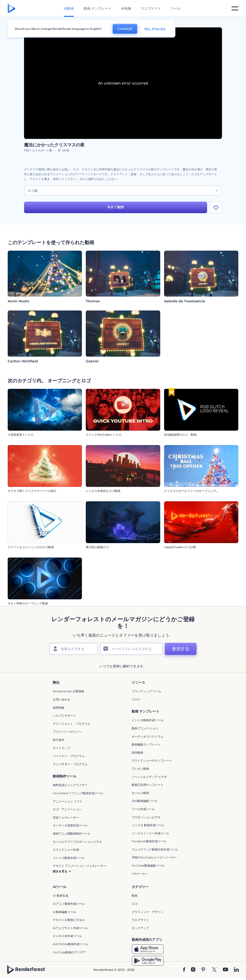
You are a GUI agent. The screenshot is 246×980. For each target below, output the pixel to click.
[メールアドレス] (131, 650)
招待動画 (137, 754)
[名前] (74, 650)
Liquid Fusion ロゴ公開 (180, 549)
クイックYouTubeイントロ (104, 436)
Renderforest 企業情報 (68, 693)
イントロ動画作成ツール (148, 722)
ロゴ (135, 905)
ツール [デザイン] (176, 8)
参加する (181, 650)
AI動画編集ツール (65, 913)
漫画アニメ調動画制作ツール (72, 835)
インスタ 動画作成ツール (148, 827)
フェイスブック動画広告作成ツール (155, 851)
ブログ (136, 701)
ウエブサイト (151, 8)
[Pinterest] (203, 971)
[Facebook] (184, 971)
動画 (135, 897)
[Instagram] (193, 971)
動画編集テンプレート (146, 746)
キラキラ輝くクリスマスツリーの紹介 (32, 493)
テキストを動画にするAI (69, 921)
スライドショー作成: (66, 851)
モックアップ (140, 929)
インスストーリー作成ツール (150, 835)
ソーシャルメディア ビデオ (149, 778)
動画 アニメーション (145, 730)
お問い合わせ (61, 701)
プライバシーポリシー (67, 733)
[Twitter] (214, 971)
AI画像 (126, 8)
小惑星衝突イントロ (21, 436)
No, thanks (155, 29)
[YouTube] (225, 971)
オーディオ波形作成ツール (70, 827)
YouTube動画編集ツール (148, 867)
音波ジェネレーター (66, 819)
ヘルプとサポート (64, 717)
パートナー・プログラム (69, 757)
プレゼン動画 (140, 770)
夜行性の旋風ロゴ (97, 549)
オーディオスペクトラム (148, 738)
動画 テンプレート (98, 8)
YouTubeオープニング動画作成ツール (78, 795)
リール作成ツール (143, 810)
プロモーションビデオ (146, 819)
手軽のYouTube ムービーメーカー (154, 859)
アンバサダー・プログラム (70, 766)
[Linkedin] (236, 971)
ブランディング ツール (146, 693)
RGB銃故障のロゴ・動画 (180, 436)
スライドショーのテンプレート (152, 762)
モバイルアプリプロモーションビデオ (77, 843)
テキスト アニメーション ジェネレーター (80, 867)
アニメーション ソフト (68, 803)
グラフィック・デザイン (148, 913)
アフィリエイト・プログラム (72, 725)
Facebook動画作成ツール (149, 843)
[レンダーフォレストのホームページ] (11, 9)
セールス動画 (140, 794)
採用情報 (59, 709)
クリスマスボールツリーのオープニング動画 (193, 493)
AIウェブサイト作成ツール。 (72, 929)
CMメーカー (140, 875)
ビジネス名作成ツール (67, 938)
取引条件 (59, 741)
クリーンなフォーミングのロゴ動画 (31, 549)
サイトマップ (61, 749)
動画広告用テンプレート (148, 786)
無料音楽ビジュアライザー (70, 787)
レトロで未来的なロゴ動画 (103, 493)
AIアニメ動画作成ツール (69, 905)
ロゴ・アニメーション (67, 811)
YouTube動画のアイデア (69, 954)
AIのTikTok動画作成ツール (71, 946)
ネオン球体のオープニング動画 (28, 605)
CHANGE (125, 29)
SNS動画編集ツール (145, 803)
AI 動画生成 (61, 897)
